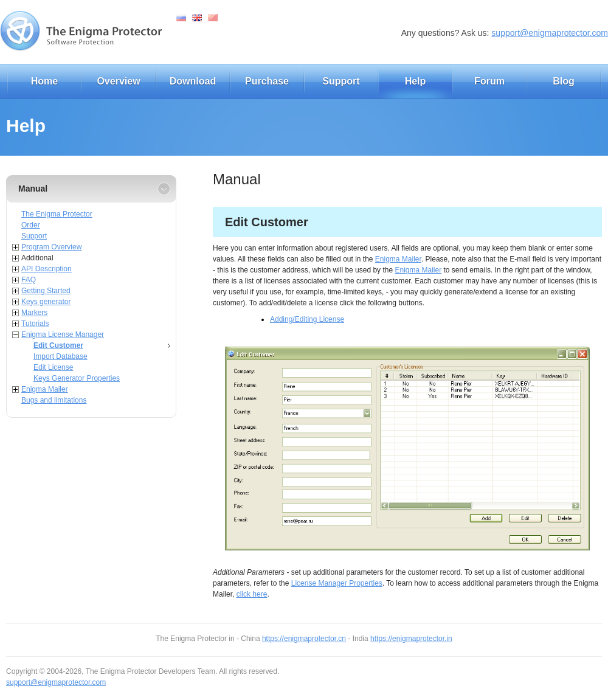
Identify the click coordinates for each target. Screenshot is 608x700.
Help (416, 81)
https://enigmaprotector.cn (304, 639)
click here (252, 594)
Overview (118, 81)
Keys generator (46, 302)
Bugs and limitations (54, 400)
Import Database (60, 356)
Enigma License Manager (63, 334)
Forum (489, 81)
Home (44, 81)
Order (31, 225)
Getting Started (46, 291)
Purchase (267, 81)
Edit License (53, 367)
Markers (34, 313)
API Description (47, 269)
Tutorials (35, 324)
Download (193, 81)
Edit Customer (58, 345)
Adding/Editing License (307, 319)
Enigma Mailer (45, 389)
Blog (564, 81)
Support (341, 81)
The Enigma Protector (57, 214)
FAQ (29, 280)
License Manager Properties (337, 583)
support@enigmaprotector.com (550, 33)
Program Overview (51, 247)
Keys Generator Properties (77, 378)
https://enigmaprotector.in (411, 639)
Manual (33, 189)
